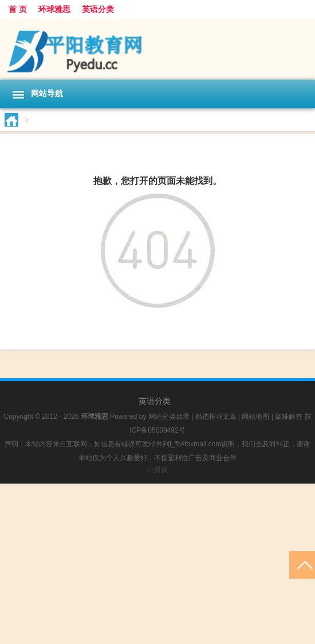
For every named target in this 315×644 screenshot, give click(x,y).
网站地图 (255, 417)
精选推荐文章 (216, 417)
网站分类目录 (169, 417)
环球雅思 (54, 9)
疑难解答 (289, 417)
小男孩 (157, 470)
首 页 (18, 9)
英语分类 (98, 9)
